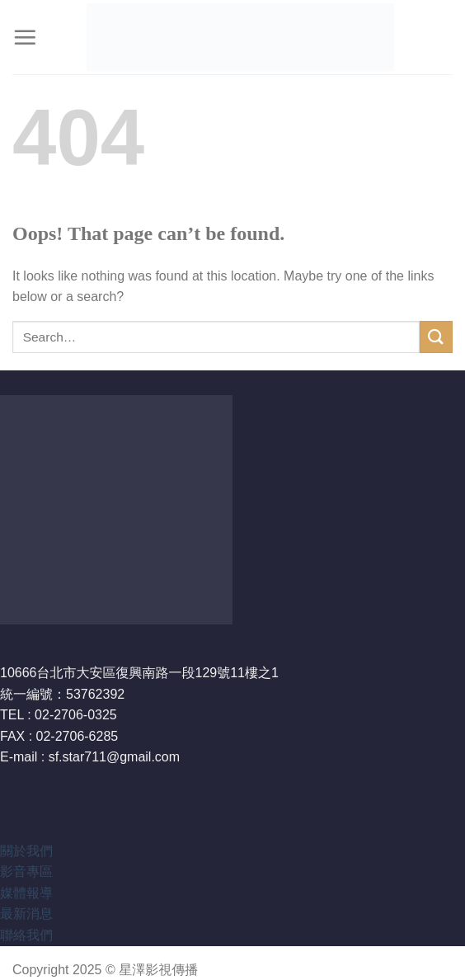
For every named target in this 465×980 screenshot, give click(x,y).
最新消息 (26, 914)
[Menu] (25, 37)
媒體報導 (26, 893)
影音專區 (26, 872)
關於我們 (26, 851)
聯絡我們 (26, 935)
